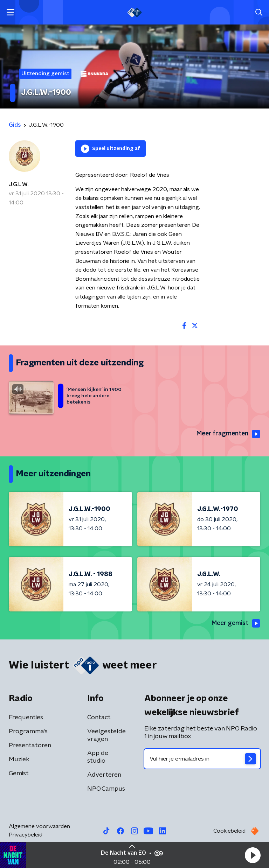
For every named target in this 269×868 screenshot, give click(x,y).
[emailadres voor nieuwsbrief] (202, 759)
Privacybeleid (26, 835)
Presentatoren (30, 745)
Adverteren (104, 775)
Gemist (19, 773)
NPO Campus (106, 789)
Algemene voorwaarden (39, 826)
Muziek (19, 759)
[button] (253, 855)
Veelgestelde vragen (106, 735)
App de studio (98, 757)
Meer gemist (235, 624)
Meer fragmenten (228, 434)
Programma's (28, 731)
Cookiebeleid (229, 831)
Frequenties (26, 717)
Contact (99, 717)
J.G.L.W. (19, 184)
